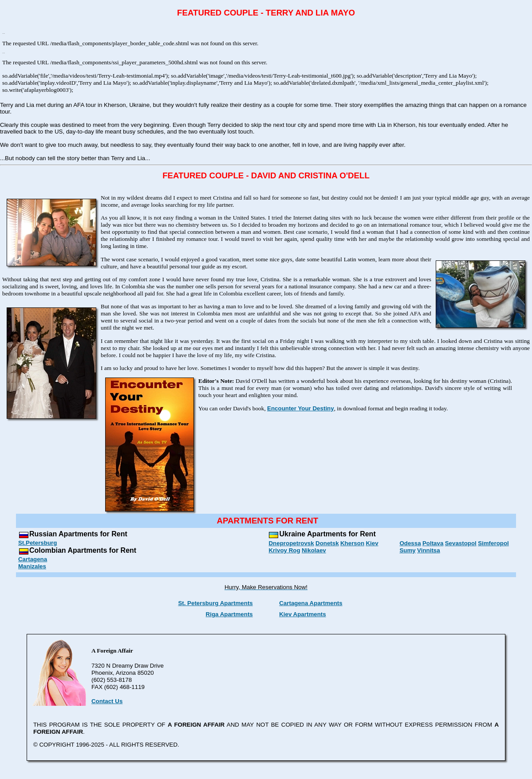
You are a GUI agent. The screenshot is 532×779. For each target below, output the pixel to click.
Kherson (352, 543)
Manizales (32, 566)
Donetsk (327, 543)
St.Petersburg (37, 543)
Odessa (410, 543)
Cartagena (33, 559)
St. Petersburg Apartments (215, 603)
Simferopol (493, 543)
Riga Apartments (229, 614)
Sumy (407, 550)
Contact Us (107, 701)
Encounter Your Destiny (301, 408)
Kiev (372, 543)
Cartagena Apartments (311, 603)
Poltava (433, 543)
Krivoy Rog (284, 550)
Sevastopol (461, 543)
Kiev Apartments (302, 614)
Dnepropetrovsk (291, 543)
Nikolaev (314, 550)
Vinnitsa (429, 550)
